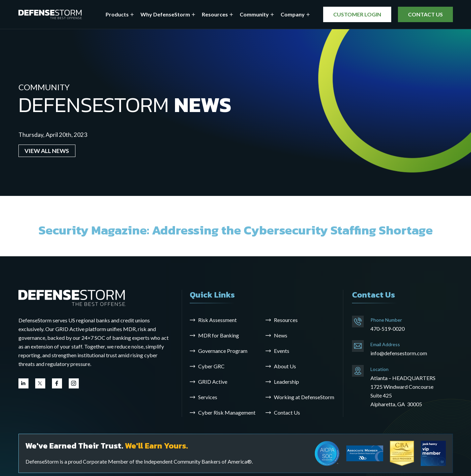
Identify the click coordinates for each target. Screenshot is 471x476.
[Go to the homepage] (72, 297)
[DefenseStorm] (50, 15)
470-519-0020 (388, 329)
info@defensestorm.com (399, 353)
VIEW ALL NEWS (47, 151)
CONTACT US (425, 14)
